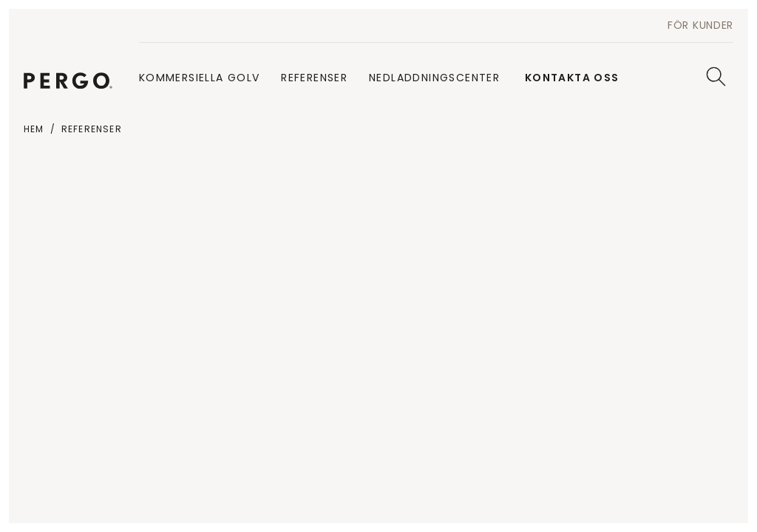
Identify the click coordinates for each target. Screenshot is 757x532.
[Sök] (716, 76)
